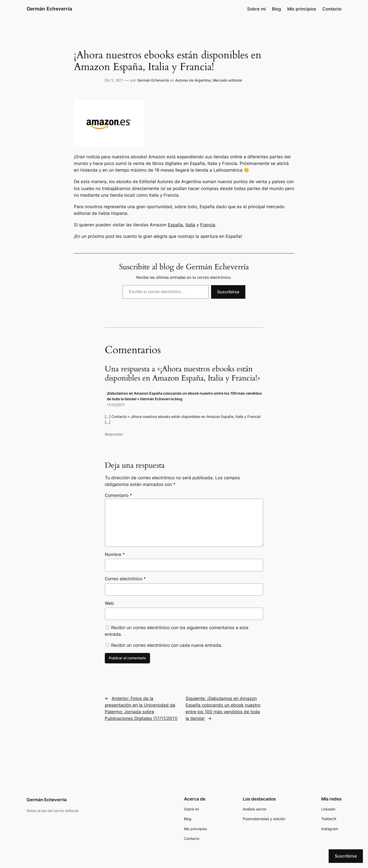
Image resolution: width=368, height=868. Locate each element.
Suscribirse (228, 292)
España (175, 225)
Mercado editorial (227, 80)
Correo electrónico (125, 579)
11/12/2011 (116, 405)
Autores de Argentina (193, 80)
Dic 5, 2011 (114, 80)
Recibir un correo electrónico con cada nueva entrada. (167, 645)
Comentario (118, 495)
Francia (208, 225)
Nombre (115, 554)
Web (109, 603)
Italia (190, 225)
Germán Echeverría (49, 9)
